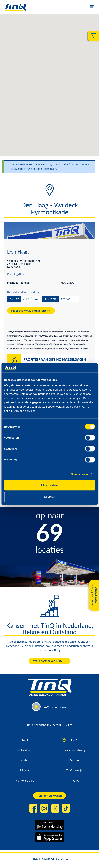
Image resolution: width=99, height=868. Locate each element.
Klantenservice (25, 780)
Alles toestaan (50, 485)
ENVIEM (67, 725)
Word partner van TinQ (48, 661)
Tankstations (25, 750)
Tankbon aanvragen (50, 795)
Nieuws (25, 770)
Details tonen (79, 474)
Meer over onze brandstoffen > (31, 311)
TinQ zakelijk (74, 770)
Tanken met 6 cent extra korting (94, 595)
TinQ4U (74, 780)
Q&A (74, 740)
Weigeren (49, 497)
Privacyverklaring (74, 750)
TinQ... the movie (54, 707)
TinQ (25, 740)
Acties (25, 760)
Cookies (74, 760)
